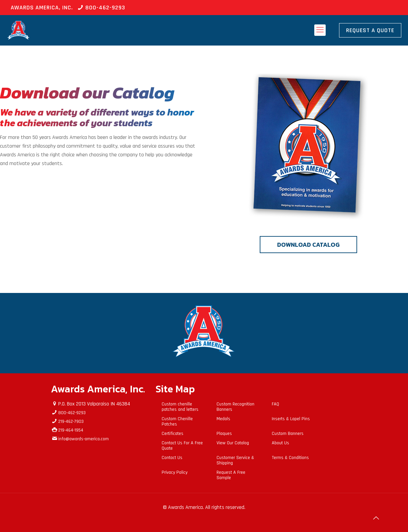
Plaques (224, 434)
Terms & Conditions (290, 458)
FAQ (275, 404)
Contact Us (172, 458)
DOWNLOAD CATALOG (308, 245)
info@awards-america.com (84, 439)
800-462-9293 (105, 8)
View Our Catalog (233, 443)
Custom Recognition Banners (235, 407)
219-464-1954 (71, 430)
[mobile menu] (320, 30)
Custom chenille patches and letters (180, 407)
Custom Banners (288, 434)
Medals (223, 419)
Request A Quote (370, 30)
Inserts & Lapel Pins (291, 419)
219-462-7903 (71, 422)
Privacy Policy (175, 472)
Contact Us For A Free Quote (182, 446)
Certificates (173, 434)
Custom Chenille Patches (177, 422)
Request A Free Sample (231, 475)
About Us (280, 443)
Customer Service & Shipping (235, 460)
